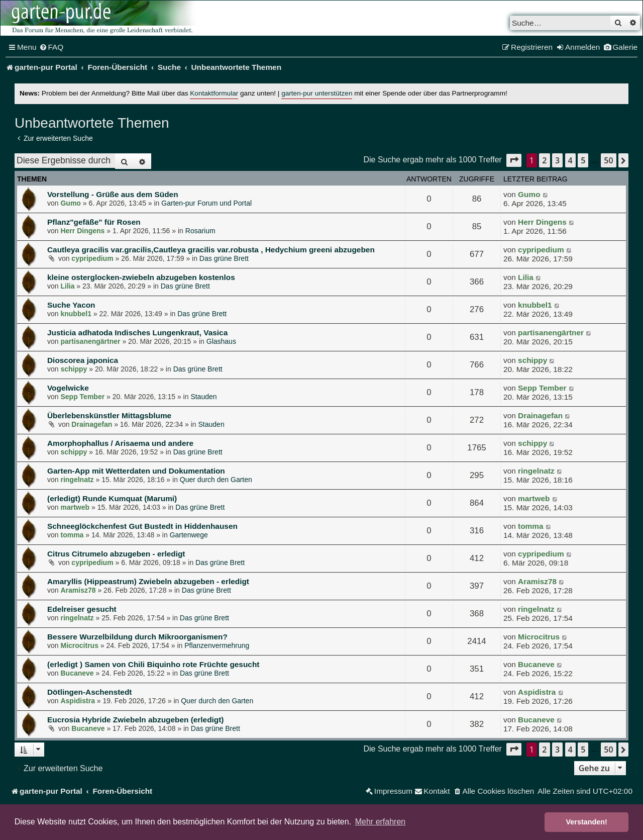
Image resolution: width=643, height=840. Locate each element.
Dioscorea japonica (83, 360)
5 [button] (583, 160)
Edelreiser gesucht (82, 609)
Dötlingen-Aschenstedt (89, 692)
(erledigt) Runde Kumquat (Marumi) (112, 498)
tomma (72, 535)
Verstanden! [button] (587, 822)
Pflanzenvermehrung (217, 645)
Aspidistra (77, 701)
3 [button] (557, 160)
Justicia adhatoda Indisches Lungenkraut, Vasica (137, 333)
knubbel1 (76, 314)
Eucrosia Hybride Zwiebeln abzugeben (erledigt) (135, 720)
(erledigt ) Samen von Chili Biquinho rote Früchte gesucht (153, 664)
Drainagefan (92, 424)
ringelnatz (77, 480)
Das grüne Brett (224, 258)
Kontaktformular (214, 93)
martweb (75, 507)
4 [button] (570, 160)
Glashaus (221, 341)
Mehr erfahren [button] (381, 822)
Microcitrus (79, 645)
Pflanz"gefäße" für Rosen (94, 222)
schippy (74, 369)
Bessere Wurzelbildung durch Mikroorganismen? (137, 637)
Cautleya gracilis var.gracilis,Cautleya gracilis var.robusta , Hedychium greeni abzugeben (211, 250)
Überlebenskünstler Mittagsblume (109, 415)
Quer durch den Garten (216, 480)
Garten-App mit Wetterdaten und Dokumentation (136, 471)
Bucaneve (77, 673)
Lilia (67, 286)
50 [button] (608, 160)
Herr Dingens (82, 231)
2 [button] (544, 160)
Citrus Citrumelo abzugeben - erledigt (116, 554)
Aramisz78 (78, 590)
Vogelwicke (68, 388)
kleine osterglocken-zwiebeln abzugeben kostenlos (141, 277)
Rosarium (200, 231)
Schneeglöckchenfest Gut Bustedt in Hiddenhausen (142, 526)
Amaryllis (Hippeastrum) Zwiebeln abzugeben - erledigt (148, 581)
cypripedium (92, 258)
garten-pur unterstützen (317, 93)
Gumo (70, 203)
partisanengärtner (90, 341)
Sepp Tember (82, 397)
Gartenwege (189, 535)
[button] (514, 160)
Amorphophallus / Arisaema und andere (120, 443)
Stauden (203, 397)
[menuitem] (51, 47)
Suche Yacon (71, 305)
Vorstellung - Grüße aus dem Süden (113, 194)
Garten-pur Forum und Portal (206, 203)
